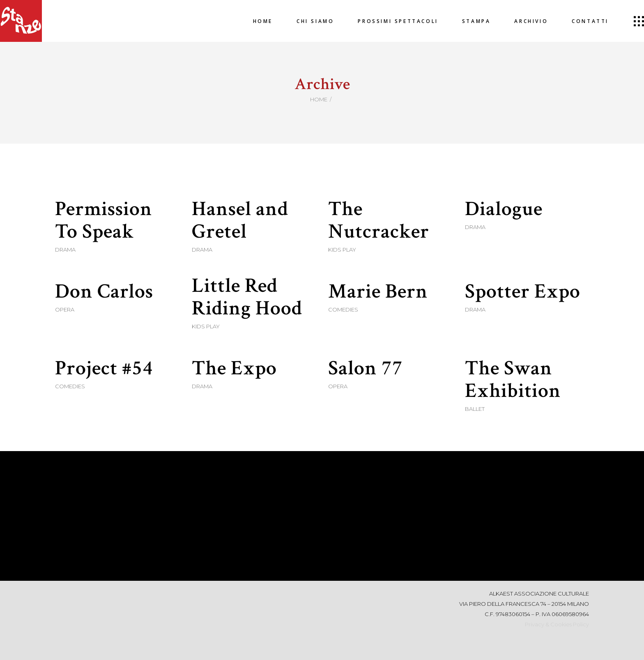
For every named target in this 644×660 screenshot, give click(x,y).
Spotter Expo (523, 292)
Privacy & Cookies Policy (557, 624)
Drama (65, 250)
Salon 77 (366, 368)
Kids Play (342, 250)
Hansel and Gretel (240, 220)
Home (319, 99)
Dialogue (504, 209)
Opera (65, 309)
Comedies (343, 309)
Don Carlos (104, 292)
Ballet (475, 409)
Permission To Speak (104, 220)
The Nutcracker (379, 220)
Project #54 (104, 368)
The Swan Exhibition (513, 380)
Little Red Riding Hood (247, 297)
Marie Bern (378, 292)
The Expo (234, 368)
